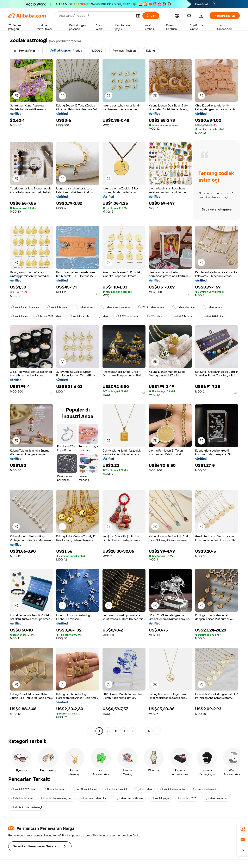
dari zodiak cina (22, 798)
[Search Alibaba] (96, 16)
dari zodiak (144, 789)
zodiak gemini (213, 307)
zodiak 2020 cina (212, 316)
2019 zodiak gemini (151, 307)
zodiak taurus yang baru (57, 798)
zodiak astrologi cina (25, 307)
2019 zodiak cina (128, 316)
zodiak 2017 (187, 798)
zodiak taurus (57, 307)
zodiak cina (20, 316)
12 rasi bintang (53, 789)
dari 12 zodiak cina (84, 789)
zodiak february (181, 316)
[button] (138, 16)
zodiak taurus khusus (129, 798)
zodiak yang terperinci (115, 307)
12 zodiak (154, 316)
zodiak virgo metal (173, 789)
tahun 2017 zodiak (48, 316)
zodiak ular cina (184, 307)
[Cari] (151, 16)
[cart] (190, 16)
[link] (243, 829)
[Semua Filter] (24, 51)
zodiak (102, 316)
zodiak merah (79, 316)
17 (149, 731)
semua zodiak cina (94, 798)
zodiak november (216, 798)
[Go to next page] (157, 731)
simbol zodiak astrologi (26, 807)
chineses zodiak (116, 789)
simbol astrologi (205, 789)
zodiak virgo (84, 307)
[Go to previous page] (91, 731)
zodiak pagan (161, 798)
